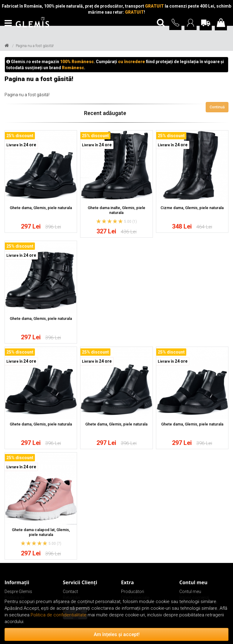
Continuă (217, 107)
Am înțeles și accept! (117, 634)
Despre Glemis (18, 591)
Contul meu (190, 591)
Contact (70, 591)
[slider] (110, 221)
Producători (133, 591)
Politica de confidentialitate (59, 615)
